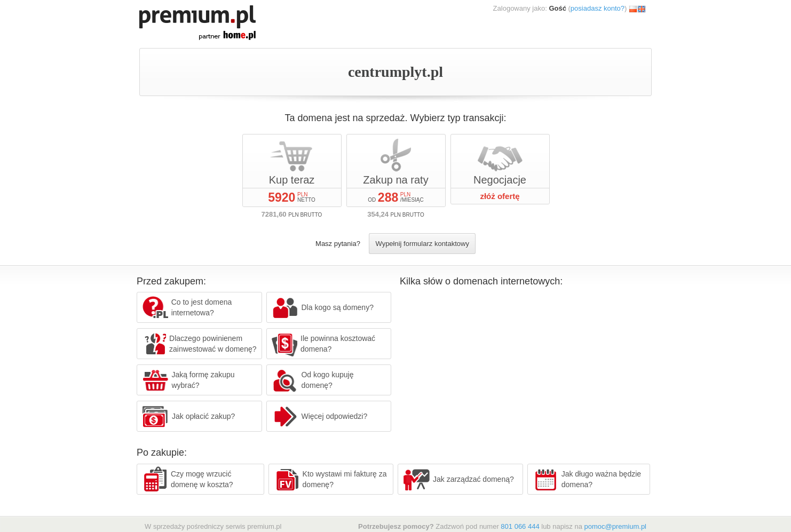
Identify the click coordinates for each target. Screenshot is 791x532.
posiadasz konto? (598, 8)
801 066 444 (520, 526)
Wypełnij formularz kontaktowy (422, 244)
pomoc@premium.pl (615, 526)
